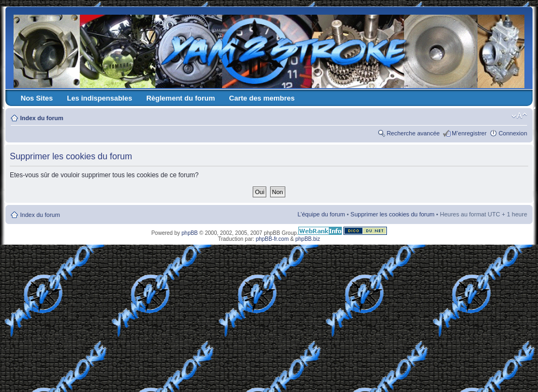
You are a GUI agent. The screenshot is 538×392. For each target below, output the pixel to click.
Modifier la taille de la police (519, 116)
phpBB (190, 233)
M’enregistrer (469, 133)
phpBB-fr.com (273, 239)
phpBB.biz (308, 239)
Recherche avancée (413, 133)
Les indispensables (99, 98)
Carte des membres (262, 98)
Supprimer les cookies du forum (393, 214)
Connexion (513, 133)
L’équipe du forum (321, 214)
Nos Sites (37, 98)
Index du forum (42, 118)
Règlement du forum (180, 98)
